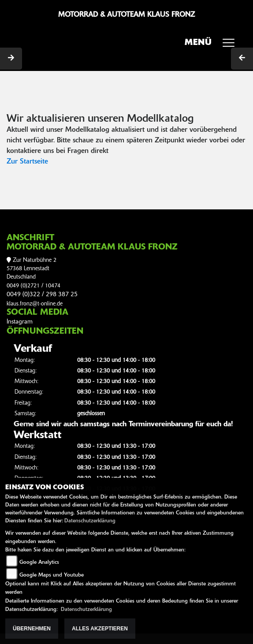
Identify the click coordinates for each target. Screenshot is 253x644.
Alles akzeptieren (100, 629)
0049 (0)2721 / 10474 (33, 286)
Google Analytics (39, 562)
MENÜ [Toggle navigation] (213, 45)
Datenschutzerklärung (90, 521)
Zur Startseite (27, 162)
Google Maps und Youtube (52, 575)
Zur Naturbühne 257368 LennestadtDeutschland (32, 269)
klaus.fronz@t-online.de (35, 304)
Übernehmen (32, 629)
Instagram (20, 322)
